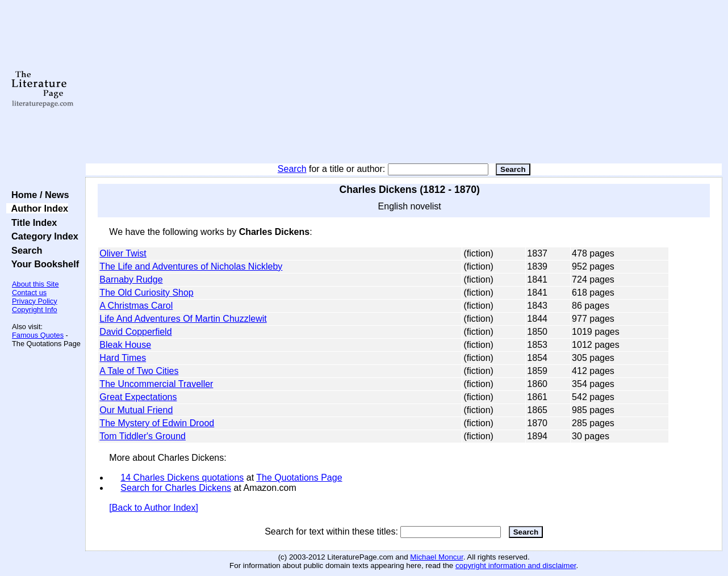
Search (292, 169)
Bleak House (125, 345)
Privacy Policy (35, 301)
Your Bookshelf (43, 264)
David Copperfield (135, 332)
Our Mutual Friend (136, 410)
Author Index (37, 208)
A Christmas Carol (136, 306)
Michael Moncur (436, 557)
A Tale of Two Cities (139, 371)
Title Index (32, 222)
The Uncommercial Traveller (156, 384)
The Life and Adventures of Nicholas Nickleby (191, 266)
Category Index (42, 236)
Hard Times (123, 358)
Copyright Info (35, 310)
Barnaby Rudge (131, 279)
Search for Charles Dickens (176, 488)
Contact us (29, 293)
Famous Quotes (38, 335)
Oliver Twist (123, 253)
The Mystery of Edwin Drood (157, 423)
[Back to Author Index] (154, 508)
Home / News (38, 195)
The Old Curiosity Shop (146, 293)
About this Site (35, 284)
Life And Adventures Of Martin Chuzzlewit (183, 319)
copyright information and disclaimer (516, 566)
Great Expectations (138, 397)
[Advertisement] (404, 82)
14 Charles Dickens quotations (182, 478)
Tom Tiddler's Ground (143, 436)
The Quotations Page (299, 478)
